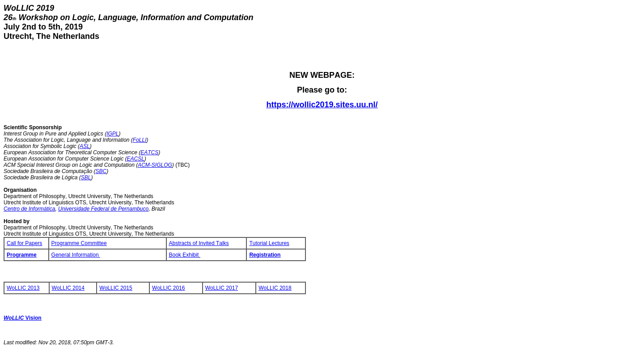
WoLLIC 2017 (222, 288)
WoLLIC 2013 (23, 288)
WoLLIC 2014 (68, 288)
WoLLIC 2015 (116, 288)
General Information (76, 255)
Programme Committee (79, 243)
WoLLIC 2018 (275, 288)
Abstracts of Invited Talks (199, 243)
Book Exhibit (185, 255)
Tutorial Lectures (269, 243)
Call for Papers (24, 243)
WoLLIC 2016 (168, 288)
